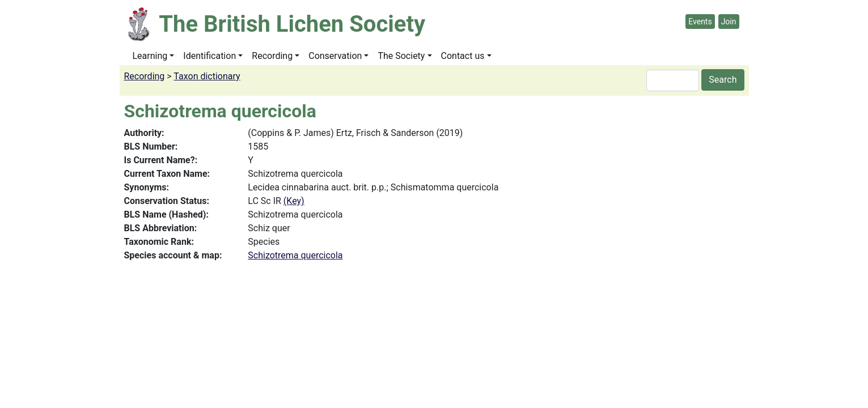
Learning (150, 56)
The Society (401, 56)
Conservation (335, 56)
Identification (209, 56)
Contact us (463, 56)
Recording (272, 56)
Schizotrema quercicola (295, 255)
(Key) (294, 201)
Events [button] (700, 22)
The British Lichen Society (292, 24)
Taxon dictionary (207, 76)
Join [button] (729, 22)
